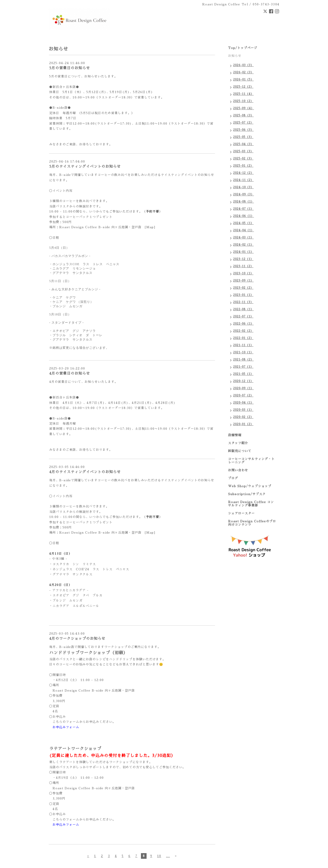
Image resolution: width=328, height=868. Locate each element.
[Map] (150, 227)
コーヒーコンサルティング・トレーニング (251, 461)
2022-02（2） (243, 331)
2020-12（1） (243, 381)
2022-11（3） (243, 302)
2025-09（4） (244, 108)
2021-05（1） (243, 374)
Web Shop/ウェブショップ (250, 486)
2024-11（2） (243, 180)
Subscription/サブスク (247, 494)
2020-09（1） (243, 388)
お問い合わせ (238, 470)
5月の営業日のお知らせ (70, 68)
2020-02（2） (243, 417)
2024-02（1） (243, 245)
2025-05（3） (243, 137)
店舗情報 (235, 435)
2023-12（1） (243, 259)
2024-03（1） (243, 238)
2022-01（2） (243, 338)
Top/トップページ (243, 48)
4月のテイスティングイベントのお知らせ (85, 472)
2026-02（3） (243, 72)
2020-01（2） (243, 424)
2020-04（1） (243, 403)
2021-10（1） (243, 352)
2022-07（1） (243, 317)
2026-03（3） (243, 65)
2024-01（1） (243, 252)
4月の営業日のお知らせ (70, 373)
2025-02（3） (243, 159)
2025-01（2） (243, 166)
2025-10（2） (243, 101)
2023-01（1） (243, 295)
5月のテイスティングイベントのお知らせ (85, 166)
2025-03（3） (243, 151)
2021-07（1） (243, 367)
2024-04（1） (244, 230)
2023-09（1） (243, 281)
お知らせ (235, 56)
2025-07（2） (243, 123)
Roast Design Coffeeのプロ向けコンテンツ (252, 523)
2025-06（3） (243, 130)
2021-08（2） (243, 360)
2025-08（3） (243, 116)
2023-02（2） (243, 288)
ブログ (233, 478)
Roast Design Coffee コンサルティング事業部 (251, 504)
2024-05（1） (243, 223)
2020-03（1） (243, 410)
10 (159, 856)
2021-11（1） (243, 345)
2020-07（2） (243, 396)
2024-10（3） (243, 187)
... (168, 856)
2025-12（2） (243, 87)
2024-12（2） (243, 173)
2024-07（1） (243, 209)
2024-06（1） (244, 216)
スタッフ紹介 (238, 443)
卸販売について (240, 451)
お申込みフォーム (66, 727)
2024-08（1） (244, 202)
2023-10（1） (243, 273)
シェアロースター (241, 513)
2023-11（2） (243, 266)
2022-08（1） (243, 309)
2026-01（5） (243, 80)
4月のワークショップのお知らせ (77, 638)
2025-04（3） (243, 144)
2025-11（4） (243, 94)
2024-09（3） (244, 194)
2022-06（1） (243, 324)
